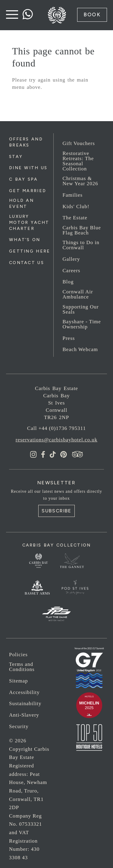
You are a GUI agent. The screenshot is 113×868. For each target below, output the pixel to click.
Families (73, 195)
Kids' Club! (76, 207)
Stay (16, 157)
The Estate (75, 218)
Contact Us (27, 263)
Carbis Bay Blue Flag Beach (82, 230)
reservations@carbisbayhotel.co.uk (56, 440)
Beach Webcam (80, 349)
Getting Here (30, 251)
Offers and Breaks (26, 142)
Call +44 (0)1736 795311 (56, 428)
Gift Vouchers (79, 143)
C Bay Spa (24, 179)
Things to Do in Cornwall (81, 245)
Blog (68, 282)
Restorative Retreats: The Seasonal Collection (78, 161)
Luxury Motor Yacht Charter (29, 223)
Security (19, 726)
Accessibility (24, 692)
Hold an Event (21, 203)
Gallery (71, 259)
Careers (72, 271)
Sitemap (19, 681)
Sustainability (25, 703)
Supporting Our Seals (81, 309)
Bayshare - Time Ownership (82, 324)
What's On (25, 240)
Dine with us (28, 168)
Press (69, 338)
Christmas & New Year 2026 (80, 181)
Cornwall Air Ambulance (78, 294)
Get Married (28, 191)
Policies (18, 655)
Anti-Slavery (24, 715)
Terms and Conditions (22, 667)
